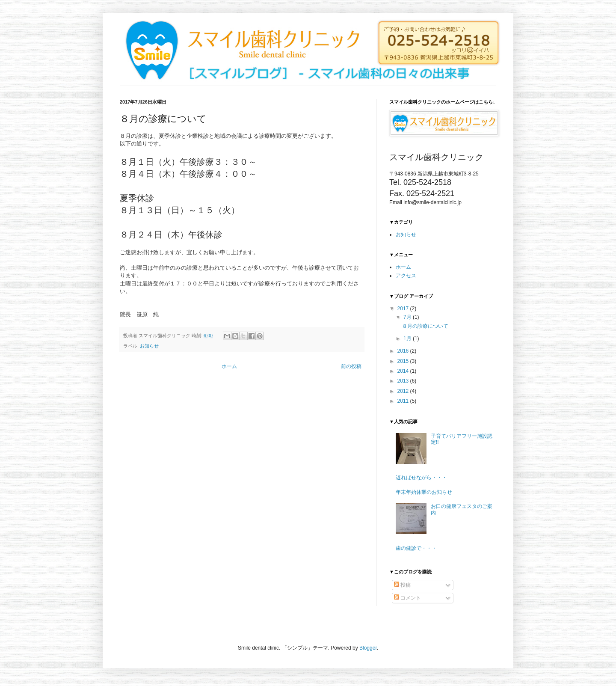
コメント (407, 598)
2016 (404, 351)
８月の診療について (425, 326)
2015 (404, 361)
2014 (404, 371)
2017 (404, 309)
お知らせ (149, 346)
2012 (404, 391)
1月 (408, 339)
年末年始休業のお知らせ (424, 492)
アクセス (406, 276)
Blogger (368, 648)
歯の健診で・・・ (416, 548)
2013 (404, 381)
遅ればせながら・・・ (421, 478)
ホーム (229, 366)
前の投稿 (351, 366)
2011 (404, 401)
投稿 (402, 585)
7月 (408, 317)
